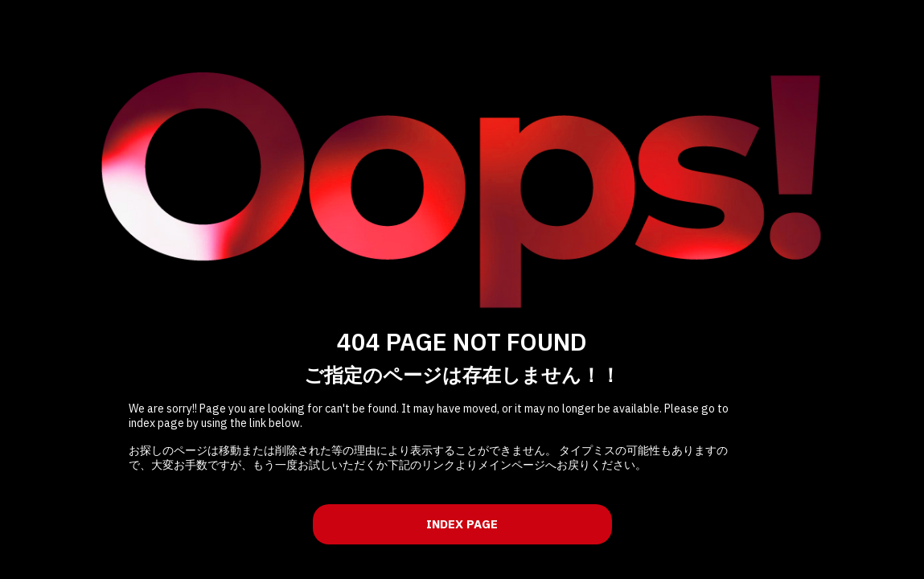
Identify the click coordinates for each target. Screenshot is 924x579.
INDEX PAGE (462, 524)
